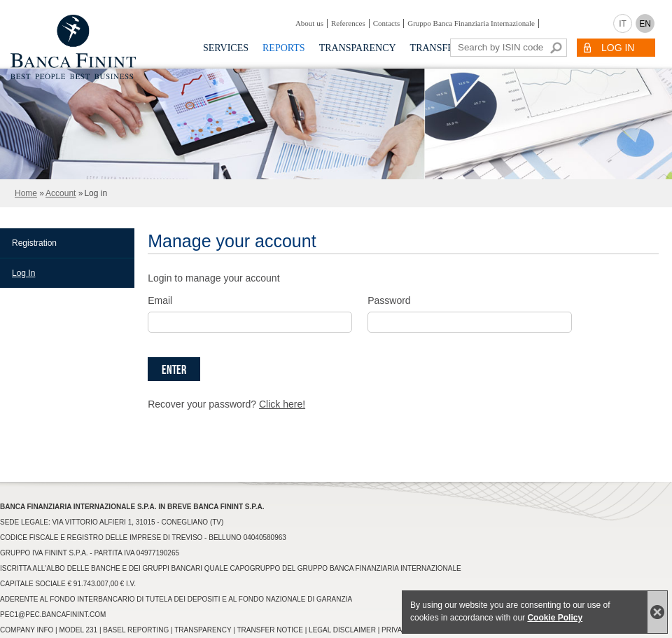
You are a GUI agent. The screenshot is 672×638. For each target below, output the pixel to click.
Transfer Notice (270, 630)
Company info (27, 630)
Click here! (282, 404)
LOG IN (618, 48)
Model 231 (78, 630)
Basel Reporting (136, 630)
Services (226, 48)
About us (309, 23)
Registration (34, 243)
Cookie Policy (555, 618)
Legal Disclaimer (342, 630)
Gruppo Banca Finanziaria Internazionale (471, 23)
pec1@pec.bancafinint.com (53, 615)
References (348, 23)
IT (623, 24)
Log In (23, 273)
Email (160, 300)
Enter (174, 370)
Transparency (358, 48)
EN (645, 24)
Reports (284, 48)
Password (389, 300)
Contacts (387, 23)
